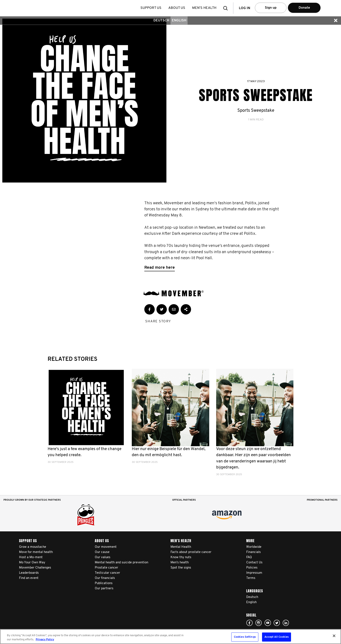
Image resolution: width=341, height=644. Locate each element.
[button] (227, 8)
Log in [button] (244, 8)
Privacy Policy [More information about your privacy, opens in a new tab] (45, 640)
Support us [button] (151, 8)
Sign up (271, 8)
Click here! (249, 623)
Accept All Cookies (277, 637)
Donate (304, 8)
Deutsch (161, 21)
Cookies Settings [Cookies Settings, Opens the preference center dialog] (245, 637)
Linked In (286, 623)
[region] (170, 637)
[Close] (334, 636)
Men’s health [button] (205, 8)
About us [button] (177, 8)
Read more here (160, 268)
